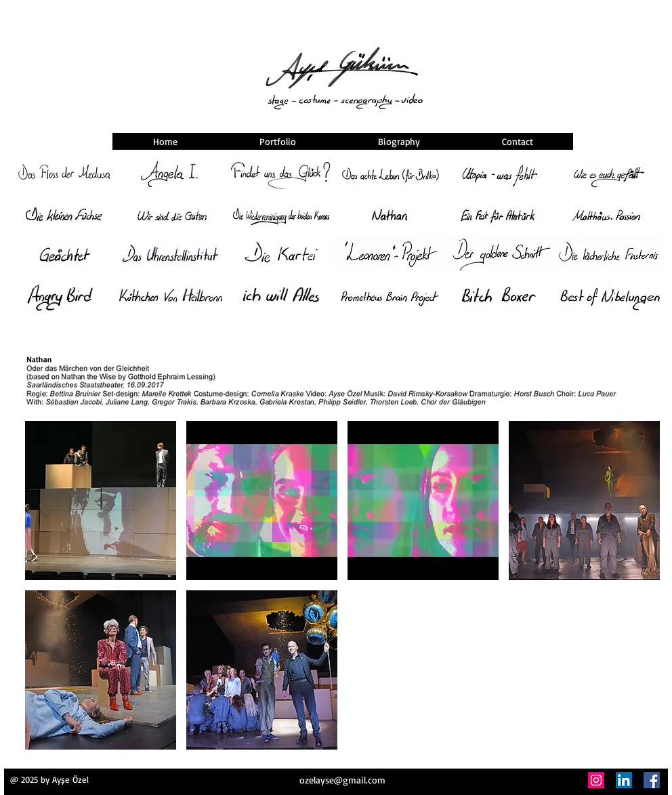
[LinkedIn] (624, 780)
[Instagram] (596, 780)
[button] (101, 501)
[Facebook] (652, 780)
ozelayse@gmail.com (342, 780)
